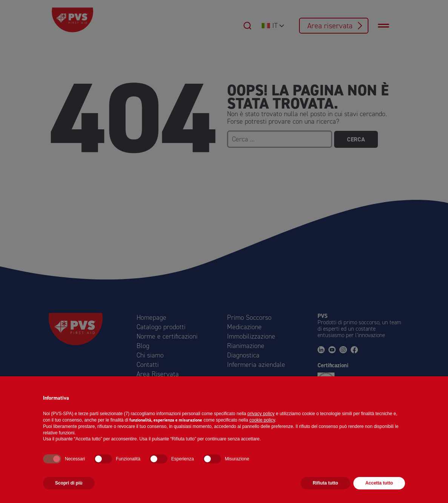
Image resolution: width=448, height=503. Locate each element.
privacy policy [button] (261, 414)
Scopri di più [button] (69, 483)
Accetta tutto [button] (379, 483)
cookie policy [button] (262, 420)
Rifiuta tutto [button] (325, 483)
